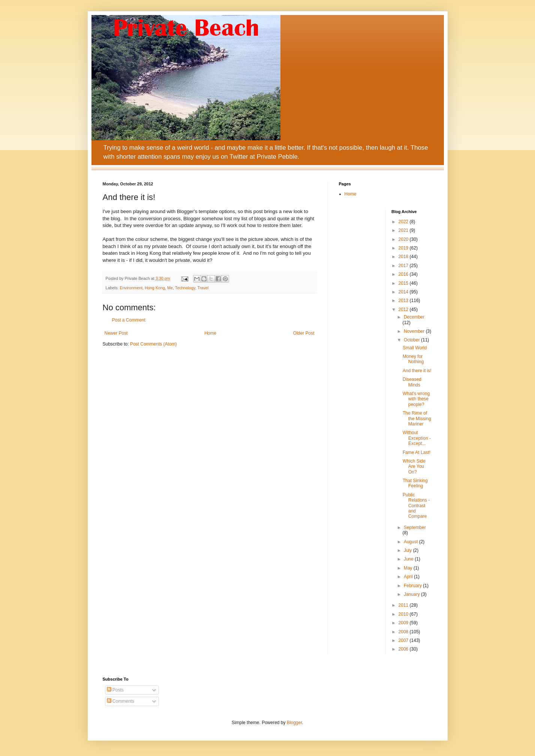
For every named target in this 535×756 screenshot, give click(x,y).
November (415, 331)
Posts (115, 690)
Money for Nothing (413, 359)
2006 (404, 649)
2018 (404, 257)
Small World (415, 348)
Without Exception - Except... (417, 438)
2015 (404, 283)
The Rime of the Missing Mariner (417, 419)
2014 (404, 292)
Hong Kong (155, 288)
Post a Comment (129, 320)
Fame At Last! (417, 452)
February (413, 586)
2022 (404, 222)
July (408, 550)
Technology (185, 288)
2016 (404, 274)
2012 (404, 310)
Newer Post (116, 333)
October (412, 340)
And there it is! (417, 371)
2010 (404, 614)
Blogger (294, 723)
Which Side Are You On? (414, 467)
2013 (404, 301)
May (409, 568)
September (415, 528)
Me (170, 288)
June (409, 559)
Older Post (304, 333)
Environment (131, 288)
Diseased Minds (412, 382)
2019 (404, 248)
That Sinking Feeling (415, 483)
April (409, 577)
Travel (203, 288)
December (414, 317)
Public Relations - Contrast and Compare (416, 506)
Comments (121, 701)
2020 (404, 239)
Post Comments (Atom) (154, 344)
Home (210, 333)
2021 (404, 230)
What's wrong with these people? (416, 399)
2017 (404, 266)
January (412, 594)
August (411, 542)
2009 (404, 623)
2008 (404, 632)
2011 (404, 605)
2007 (404, 640)
